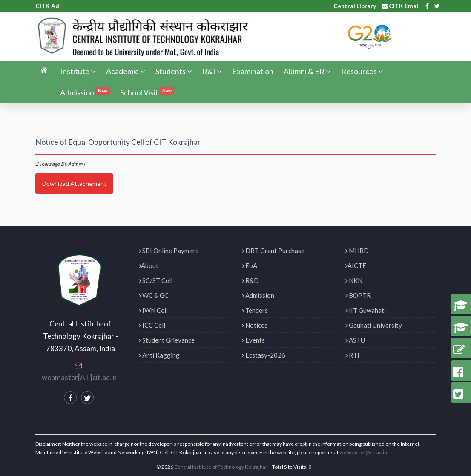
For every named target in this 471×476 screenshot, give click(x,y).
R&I (212, 71)
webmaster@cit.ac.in (363, 452)
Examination (253, 71)
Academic (126, 71)
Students (174, 71)
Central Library (355, 6)
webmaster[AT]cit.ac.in (79, 377)
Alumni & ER (307, 71)
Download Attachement (74, 183)
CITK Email (401, 6)
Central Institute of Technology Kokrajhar (221, 467)
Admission (85, 92)
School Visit (147, 92)
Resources (362, 71)
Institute (78, 71)
